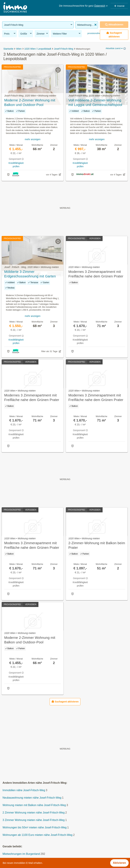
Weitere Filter (67, 34)
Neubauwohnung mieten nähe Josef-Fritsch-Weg (32, 798)
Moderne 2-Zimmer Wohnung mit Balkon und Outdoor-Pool (30, 102)
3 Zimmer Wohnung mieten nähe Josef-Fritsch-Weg (34, 820)
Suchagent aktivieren (114, 35)
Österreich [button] (101, 6)
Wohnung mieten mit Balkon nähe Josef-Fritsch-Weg (34, 805)
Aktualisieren (114, 25)
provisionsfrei (94, 33)
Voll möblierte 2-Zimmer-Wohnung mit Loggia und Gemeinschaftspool (95, 102)
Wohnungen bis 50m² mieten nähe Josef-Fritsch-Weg (35, 827)
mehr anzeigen (33, 139)
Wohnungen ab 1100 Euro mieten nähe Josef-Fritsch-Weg (37, 835)
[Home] (15, 8)
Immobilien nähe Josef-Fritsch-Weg (24, 790)
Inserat (119, 6)
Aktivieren (119, 863)
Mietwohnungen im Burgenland (21, 854)
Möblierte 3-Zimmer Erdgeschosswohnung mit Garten (30, 274)
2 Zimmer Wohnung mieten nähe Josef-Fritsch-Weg (34, 813)
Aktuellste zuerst (114, 48)
